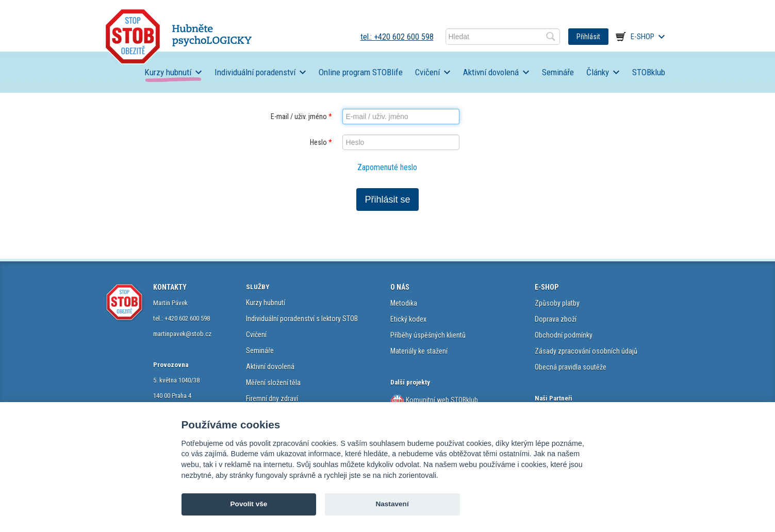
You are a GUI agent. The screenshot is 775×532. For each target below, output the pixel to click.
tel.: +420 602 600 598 (397, 37)
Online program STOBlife (361, 72)
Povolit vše (249, 504)
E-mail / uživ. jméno (301, 117)
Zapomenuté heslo (387, 167)
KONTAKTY (170, 287)
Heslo (321, 142)
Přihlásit (588, 37)
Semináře (558, 72)
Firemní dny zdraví (272, 398)
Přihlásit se (387, 199)
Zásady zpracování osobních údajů (586, 351)
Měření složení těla (273, 383)
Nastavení (392, 504)
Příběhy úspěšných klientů (428, 335)
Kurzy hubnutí (168, 72)
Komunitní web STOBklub (441, 400)
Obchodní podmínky (564, 335)
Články (598, 72)
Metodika (404, 303)
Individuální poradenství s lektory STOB (302, 319)
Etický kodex (408, 319)
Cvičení (427, 72)
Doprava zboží (556, 319)
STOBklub (649, 72)
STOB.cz (178, 36)
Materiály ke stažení (419, 351)
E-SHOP (547, 287)
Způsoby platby (557, 303)
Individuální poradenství (255, 72)
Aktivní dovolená (491, 72)
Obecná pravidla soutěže (571, 367)
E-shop (642, 37)
